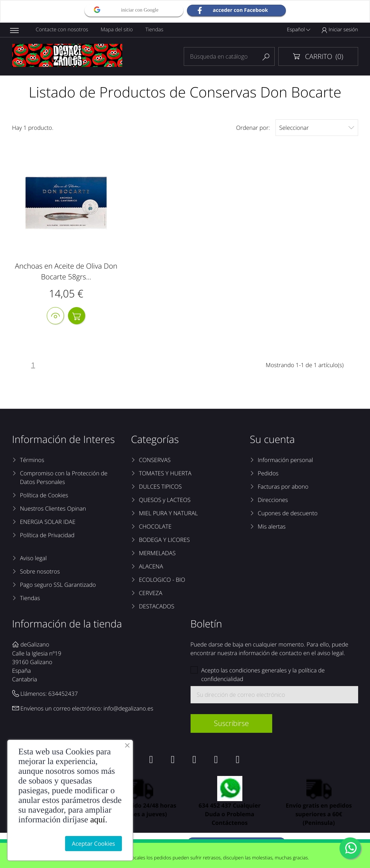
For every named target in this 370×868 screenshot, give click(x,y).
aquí (98, 820)
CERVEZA (150, 594)
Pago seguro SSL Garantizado (58, 585)
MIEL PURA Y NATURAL (168, 514)
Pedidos (268, 474)
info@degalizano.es (129, 709)
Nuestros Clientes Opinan (53, 509)
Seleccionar (317, 127)
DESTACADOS (157, 607)
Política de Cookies (44, 496)
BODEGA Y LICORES (164, 540)
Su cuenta (272, 440)
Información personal (286, 461)
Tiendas (156, 30)
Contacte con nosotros (62, 30)
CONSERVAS (155, 461)
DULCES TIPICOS (160, 487)
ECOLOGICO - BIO (162, 580)
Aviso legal (33, 559)
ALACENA (151, 567)
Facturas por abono (283, 487)
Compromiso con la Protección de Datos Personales (64, 478)
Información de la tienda (67, 625)
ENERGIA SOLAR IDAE (48, 522)
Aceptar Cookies (93, 844)
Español (299, 30)
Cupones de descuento (288, 514)
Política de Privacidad (47, 536)
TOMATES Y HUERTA (165, 474)
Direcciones (273, 501)
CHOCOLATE (155, 527)
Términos (32, 461)
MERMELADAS (157, 554)
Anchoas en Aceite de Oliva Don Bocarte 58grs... (66, 271)
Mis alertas (272, 527)
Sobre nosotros (40, 572)
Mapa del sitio (117, 30)
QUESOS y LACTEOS (165, 501)
